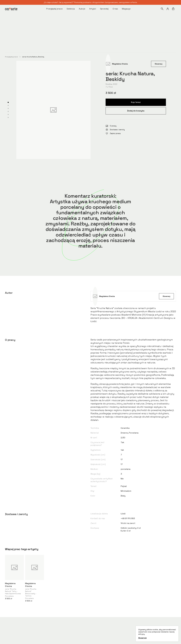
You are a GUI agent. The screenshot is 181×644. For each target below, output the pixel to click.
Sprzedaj (104, 9)
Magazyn (126, 9)
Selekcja (71, 9)
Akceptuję (142, 638)
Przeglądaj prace (54, 9)
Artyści (93, 9)
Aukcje (82, 9)
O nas (115, 9)
